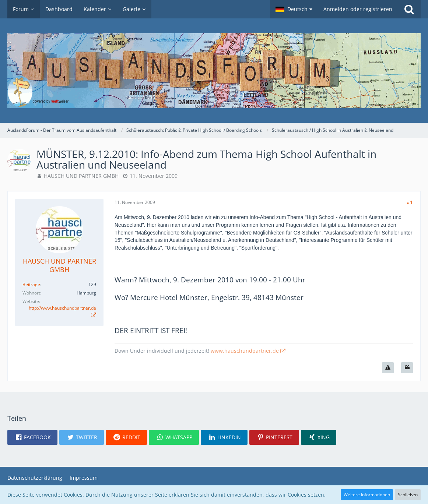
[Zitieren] (407, 368)
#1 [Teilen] (410, 202)
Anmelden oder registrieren (358, 9)
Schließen (408, 495)
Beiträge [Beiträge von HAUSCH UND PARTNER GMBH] (31, 284)
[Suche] (409, 9)
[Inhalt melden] (388, 368)
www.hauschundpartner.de (245, 351)
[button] (294, 9)
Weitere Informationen (367, 495)
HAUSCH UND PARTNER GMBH (81, 176)
